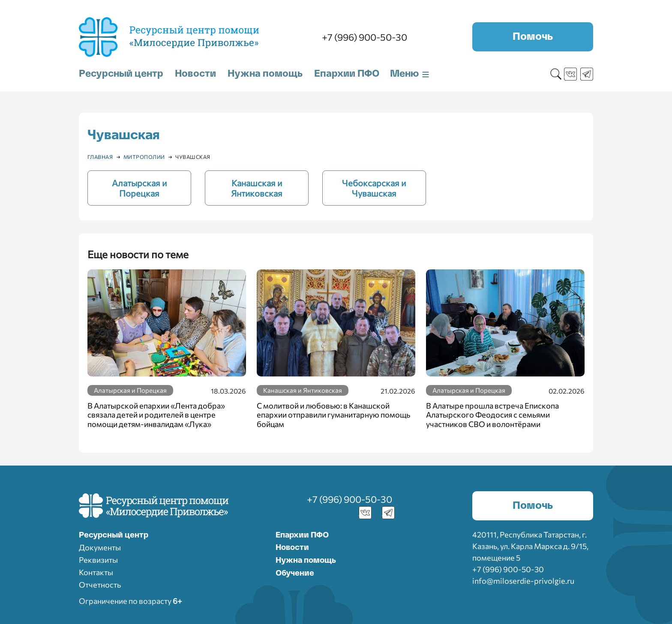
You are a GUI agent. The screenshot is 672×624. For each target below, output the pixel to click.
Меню (410, 74)
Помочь (533, 37)
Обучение (295, 573)
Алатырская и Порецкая (130, 390)
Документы (100, 547)
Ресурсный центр (121, 74)
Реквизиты (98, 560)
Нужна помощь (265, 74)
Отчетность (100, 585)
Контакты (96, 572)
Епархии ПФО (347, 74)
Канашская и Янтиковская (303, 390)
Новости (195, 74)
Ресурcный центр (114, 535)
